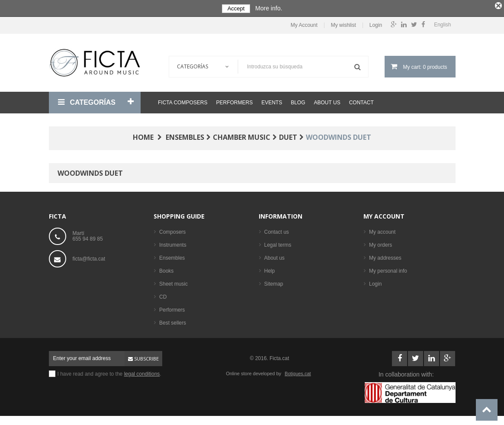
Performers (234, 101)
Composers (172, 230)
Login (376, 24)
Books (166, 269)
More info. (269, 8)
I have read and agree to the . (109, 372)
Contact (361, 101)
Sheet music (173, 282)
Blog (298, 101)
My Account (304, 24)
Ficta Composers (183, 101)
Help (270, 269)
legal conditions (142, 372)
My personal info (388, 269)
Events (272, 101)
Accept (236, 8)
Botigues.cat (298, 372)
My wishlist (343, 24)
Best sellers (173, 321)
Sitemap (274, 282)
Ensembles (172, 256)
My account (384, 214)
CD (163, 295)
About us (327, 101)
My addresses (385, 256)
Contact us (277, 230)
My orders (380, 243)
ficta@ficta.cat (89, 257)
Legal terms (278, 243)
